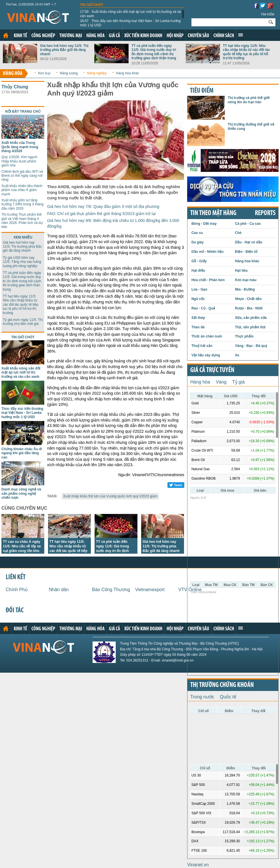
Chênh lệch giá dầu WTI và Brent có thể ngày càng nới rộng (22, 176)
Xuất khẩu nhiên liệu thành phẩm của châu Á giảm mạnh (22, 190)
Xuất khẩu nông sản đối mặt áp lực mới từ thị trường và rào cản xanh (131, 14)
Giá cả (114, 36)
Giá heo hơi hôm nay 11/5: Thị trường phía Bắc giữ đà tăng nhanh (64, 50)
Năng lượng (69, 73)
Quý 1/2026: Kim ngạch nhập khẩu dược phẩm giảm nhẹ (19, 161)
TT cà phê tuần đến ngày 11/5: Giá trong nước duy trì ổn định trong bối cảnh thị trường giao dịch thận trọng (154, 52)
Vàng (221, 382)
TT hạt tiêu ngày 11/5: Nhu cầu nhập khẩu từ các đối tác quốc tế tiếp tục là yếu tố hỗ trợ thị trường (246, 52)
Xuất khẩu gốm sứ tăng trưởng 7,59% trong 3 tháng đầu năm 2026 (22, 204)
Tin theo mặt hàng (213, 213)
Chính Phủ (17, 590)
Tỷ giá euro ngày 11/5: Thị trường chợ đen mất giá (23, 322)
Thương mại (71, 36)
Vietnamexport (150, 590)
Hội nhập (175, 36)
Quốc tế (228, 697)
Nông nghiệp (97, 73)
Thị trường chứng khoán (222, 685)
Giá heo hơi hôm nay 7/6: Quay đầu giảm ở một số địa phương (103, 206)
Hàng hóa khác (128, 73)
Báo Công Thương (111, 590)
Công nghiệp (43, 36)
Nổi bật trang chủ (23, 112)
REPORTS (265, 213)
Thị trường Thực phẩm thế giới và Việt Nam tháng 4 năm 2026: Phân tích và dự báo (22, 221)
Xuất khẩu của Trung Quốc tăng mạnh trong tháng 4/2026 (20, 147)
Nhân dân (59, 590)
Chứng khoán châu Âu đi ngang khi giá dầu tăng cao (22, 453)
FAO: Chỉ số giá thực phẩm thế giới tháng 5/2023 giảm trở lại (101, 214)
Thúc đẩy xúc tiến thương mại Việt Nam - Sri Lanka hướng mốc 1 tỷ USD (130, 23)
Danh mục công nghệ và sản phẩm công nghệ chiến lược (21, 493)
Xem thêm (241, 35)
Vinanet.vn (198, 865)
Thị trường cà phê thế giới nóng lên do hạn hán (249, 100)
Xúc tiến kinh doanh (143, 36)
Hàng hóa (95, 36)
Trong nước (202, 697)
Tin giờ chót (92, 5)
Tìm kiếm (267, 14)
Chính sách (224, 36)
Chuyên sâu (198, 36)
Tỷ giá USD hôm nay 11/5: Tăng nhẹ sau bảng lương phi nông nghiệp (22, 262)
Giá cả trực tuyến (212, 370)
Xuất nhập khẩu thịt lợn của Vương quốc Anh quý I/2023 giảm (110, 496)
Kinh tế (20, 36)
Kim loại (44, 73)
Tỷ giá (239, 382)
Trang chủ (6, 35)
